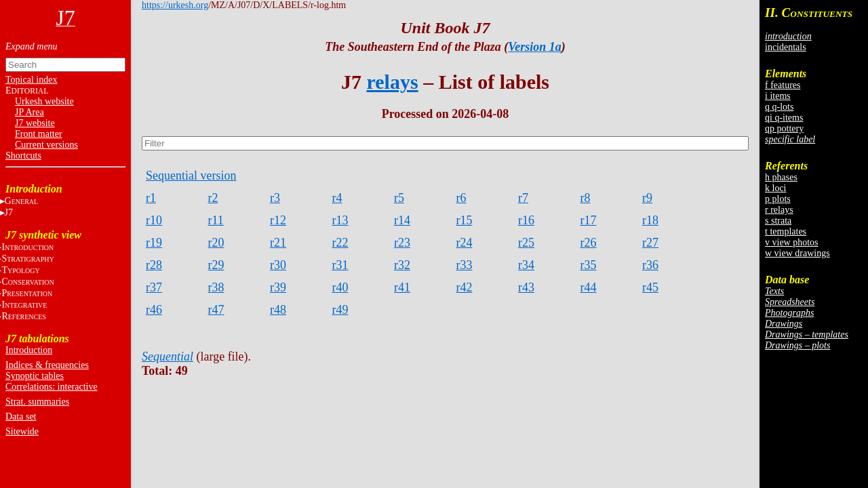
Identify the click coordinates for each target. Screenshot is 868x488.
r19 (154, 243)
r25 (526, 243)
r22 (340, 243)
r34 (526, 265)
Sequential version (191, 176)
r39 (278, 287)
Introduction (29, 350)
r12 (278, 220)
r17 (589, 220)
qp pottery (784, 128)
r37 (154, 287)
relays (393, 82)
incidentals (786, 47)
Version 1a (535, 47)
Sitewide (22, 431)
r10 (154, 220)
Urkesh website (44, 101)
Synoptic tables (35, 376)
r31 (340, 265)
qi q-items (784, 118)
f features (783, 85)
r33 (465, 265)
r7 (523, 198)
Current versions (46, 145)
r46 (154, 310)
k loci (776, 188)
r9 (647, 198)
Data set (21, 416)
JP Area (29, 112)
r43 (526, 287)
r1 (151, 198)
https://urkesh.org (175, 5)
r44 (589, 287)
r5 (399, 198)
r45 (650, 287)
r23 (402, 243)
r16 (526, 220)
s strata (778, 221)
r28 (154, 265)
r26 (589, 243)
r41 (402, 287)
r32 (402, 265)
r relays (779, 210)
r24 (465, 243)
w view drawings (797, 253)
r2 (213, 198)
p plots (778, 199)
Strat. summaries (37, 402)
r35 (589, 265)
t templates (786, 231)
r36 (650, 265)
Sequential (167, 357)
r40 (340, 287)
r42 (465, 287)
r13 (340, 220)
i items (778, 96)
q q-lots (779, 107)
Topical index (31, 80)
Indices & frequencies (47, 365)
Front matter (39, 134)
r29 (216, 265)
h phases (781, 177)
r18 (650, 220)
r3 (275, 198)
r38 (216, 287)
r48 (278, 310)
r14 (402, 220)
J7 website (35, 123)
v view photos (792, 242)
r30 (278, 265)
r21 (278, 243)
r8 (586, 198)
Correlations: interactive (52, 387)
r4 (337, 198)
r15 (465, 220)
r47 (216, 310)
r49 (340, 310)
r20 (216, 243)
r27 (650, 243)
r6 (461, 198)
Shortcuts (23, 156)
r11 (216, 220)
